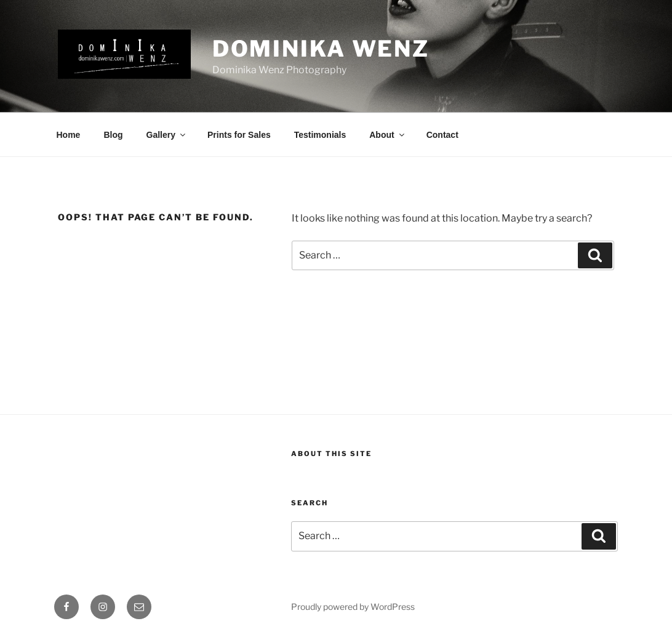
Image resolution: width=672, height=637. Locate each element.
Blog (113, 135)
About (387, 135)
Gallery (167, 135)
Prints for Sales (239, 135)
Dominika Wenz (321, 49)
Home (69, 135)
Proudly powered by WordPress (353, 607)
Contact (442, 135)
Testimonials (320, 135)
